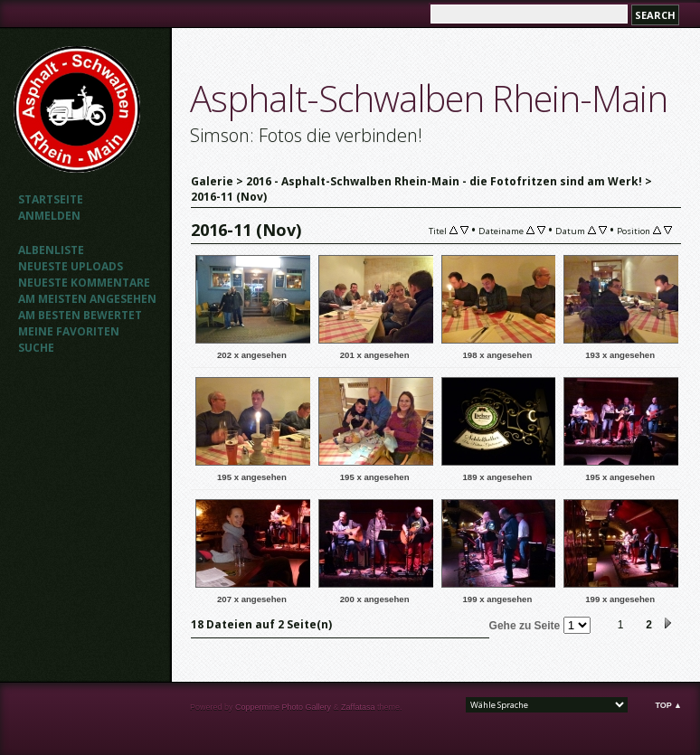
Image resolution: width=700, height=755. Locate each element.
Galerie (212, 181)
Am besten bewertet (80, 315)
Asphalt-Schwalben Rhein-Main (429, 98)
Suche (36, 348)
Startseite (51, 199)
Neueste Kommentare (84, 283)
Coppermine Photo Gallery (283, 707)
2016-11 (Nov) (229, 197)
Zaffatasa (358, 707)
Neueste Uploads (71, 266)
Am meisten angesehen (87, 299)
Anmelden (49, 216)
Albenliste (51, 250)
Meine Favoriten (69, 331)
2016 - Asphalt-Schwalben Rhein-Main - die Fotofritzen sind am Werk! (444, 181)
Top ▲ (668, 705)
